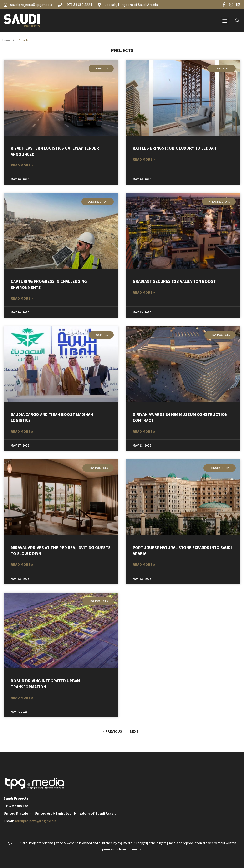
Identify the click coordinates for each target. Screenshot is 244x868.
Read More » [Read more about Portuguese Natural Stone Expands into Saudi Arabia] (144, 564)
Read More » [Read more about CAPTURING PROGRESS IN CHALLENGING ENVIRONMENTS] (22, 298)
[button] (225, 21)
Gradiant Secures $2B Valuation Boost (174, 281)
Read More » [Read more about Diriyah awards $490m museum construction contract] (144, 431)
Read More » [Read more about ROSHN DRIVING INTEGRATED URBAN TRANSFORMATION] (22, 697)
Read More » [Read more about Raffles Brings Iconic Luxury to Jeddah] (144, 159)
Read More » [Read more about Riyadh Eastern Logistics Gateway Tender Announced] (22, 165)
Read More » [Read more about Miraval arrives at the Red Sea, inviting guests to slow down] (22, 564)
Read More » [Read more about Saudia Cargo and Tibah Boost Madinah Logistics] (22, 431)
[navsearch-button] (234, 21)
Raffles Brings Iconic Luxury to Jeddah (175, 148)
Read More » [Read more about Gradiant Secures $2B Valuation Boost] (144, 292)
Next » (136, 731)
